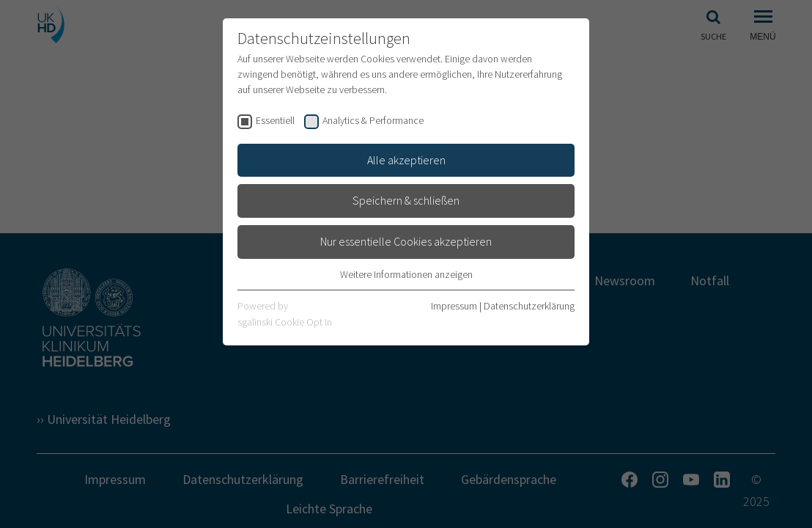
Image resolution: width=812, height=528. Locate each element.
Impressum (454, 306)
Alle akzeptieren (406, 160)
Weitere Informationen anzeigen (406, 274)
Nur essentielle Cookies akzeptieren (406, 241)
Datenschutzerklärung (529, 306)
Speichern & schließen (406, 200)
